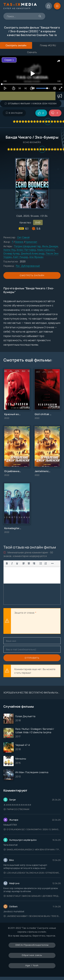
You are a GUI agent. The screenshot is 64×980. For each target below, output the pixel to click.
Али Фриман (36, 257)
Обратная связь (32, 955)
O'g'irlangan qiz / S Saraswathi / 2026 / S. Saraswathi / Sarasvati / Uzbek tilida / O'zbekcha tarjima (32, 829)
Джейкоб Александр (33, 253)
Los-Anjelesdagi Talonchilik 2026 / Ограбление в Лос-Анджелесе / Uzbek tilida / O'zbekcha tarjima (32, 873)
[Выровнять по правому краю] (34, 563)
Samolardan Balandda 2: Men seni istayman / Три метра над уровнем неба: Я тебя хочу (32, 850)
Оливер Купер (11, 253)
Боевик (19, 242)
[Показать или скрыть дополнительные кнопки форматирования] (41, 563)
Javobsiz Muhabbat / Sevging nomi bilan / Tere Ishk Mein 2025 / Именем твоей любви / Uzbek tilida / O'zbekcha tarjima (32, 916)
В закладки (14, 113)
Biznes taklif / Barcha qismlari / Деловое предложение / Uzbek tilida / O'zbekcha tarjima (32, 896)
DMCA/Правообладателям (32, 945)
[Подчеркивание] (17, 563)
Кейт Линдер (21, 257)
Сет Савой (23, 237)
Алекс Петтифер (26, 250)
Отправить (32, 658)
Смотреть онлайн (32, 275)
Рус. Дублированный (28, 266)
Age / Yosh (32, 965)
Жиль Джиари (50, 246)
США (19, 216)
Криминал (31, 242)
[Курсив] (12, 563)
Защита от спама (24, 613)
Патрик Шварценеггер (27, 246)
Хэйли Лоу (9, 250)
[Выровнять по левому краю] (24, 563)
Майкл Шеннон (46, 250)
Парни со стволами (16, 809)
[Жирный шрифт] (7, 563)
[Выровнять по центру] (29, 563)
